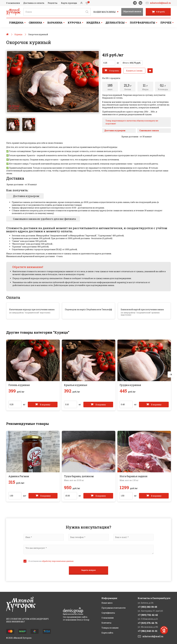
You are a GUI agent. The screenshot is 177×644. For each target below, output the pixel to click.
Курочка (74, 23)
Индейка (93, 23)
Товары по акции (110, 628)
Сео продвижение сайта (75, 617)
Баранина (55, 23)
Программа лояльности (113, 608)
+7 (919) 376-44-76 (148, 623)
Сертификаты (108, 613)
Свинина (35, 23)
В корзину (112, 70)
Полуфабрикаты (142, 23)
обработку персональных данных (58, 561)
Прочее (166, 23)
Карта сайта (107, 633)
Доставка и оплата (34, 3)
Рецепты (53, 3)
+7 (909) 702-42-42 (148, 615)
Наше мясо (107, 603)
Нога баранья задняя (134, 476)
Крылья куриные (76, 385)
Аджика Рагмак (19, 476)
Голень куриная (19, 385)
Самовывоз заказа (149, 130)
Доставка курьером (115, 130)
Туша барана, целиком (79, 476)
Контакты (106, 623)
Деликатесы (115, 23)
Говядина (16, 23)
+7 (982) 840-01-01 (148, 631)
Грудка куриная (130, 385)
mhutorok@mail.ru (160, 3)
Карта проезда (69, 3)
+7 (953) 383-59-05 (147, 607)
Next (171, 374)
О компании (13, 3)
